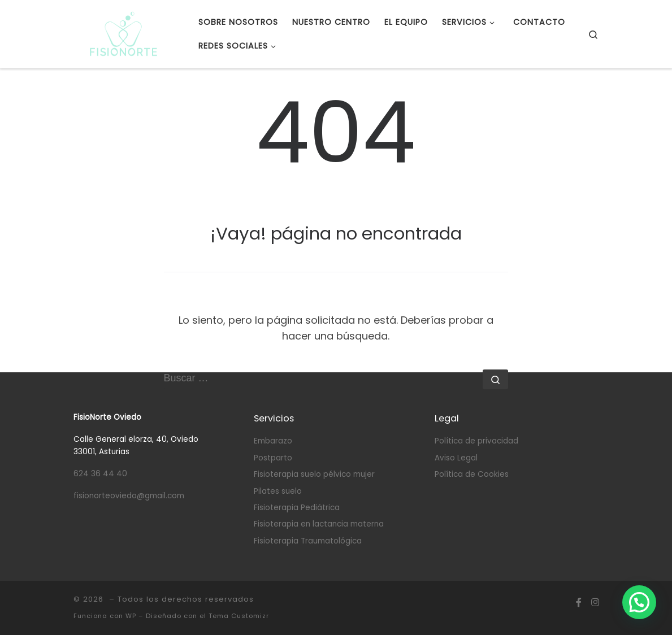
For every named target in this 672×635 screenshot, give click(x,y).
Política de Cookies (472, 474)
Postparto (273, 458)
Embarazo (273, 441)
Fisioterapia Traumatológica (308, 541)
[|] (124, 32)
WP (131, 616)
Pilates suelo (278, 491)
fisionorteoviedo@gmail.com (129, 496)
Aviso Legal (456, 458)
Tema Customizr (239, 616)
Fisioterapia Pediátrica (297, 508)
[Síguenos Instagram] (595, 603)
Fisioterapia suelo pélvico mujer (314, 474)
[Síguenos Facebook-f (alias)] (579, 603)
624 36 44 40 (100, 474)
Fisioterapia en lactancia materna (319, 524)
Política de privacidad (476, 441)
